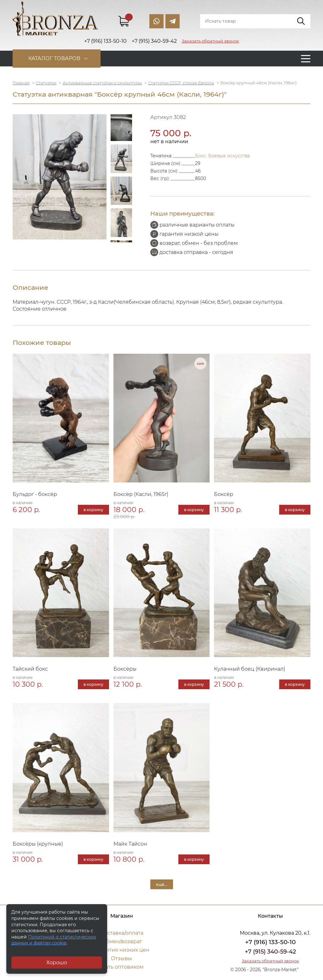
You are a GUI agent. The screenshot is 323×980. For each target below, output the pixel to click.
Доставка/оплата (122, 933)
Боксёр (224, 494)
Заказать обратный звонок (211, 41)
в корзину (93, 510)
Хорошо (57, 963)
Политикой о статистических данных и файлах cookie (54, 940)
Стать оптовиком (121, 967)
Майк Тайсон (130, 844)
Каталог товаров (54, 58)
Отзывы (121, 958)
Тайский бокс (30, 669)
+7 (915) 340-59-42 (270, 952)
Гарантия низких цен (121, 950)
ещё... (162, 884)
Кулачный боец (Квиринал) (250, 669)
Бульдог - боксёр (35, 494)
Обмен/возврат (122, 941)
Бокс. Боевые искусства (222, 156)
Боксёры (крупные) (38, 844)
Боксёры (125, 669)
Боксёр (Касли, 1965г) (141, 494)
